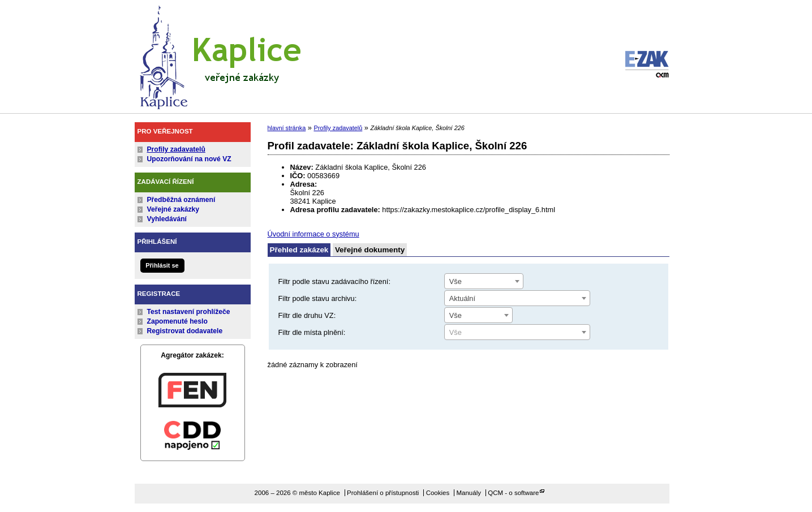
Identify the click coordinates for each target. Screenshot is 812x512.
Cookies (438, 493)
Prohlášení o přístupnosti (383, 493)
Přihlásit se (162, 265)
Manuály (469, 493)
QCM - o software (513, 493)
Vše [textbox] (456, 281)
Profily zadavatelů (176, 149)
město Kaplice (220, 55)
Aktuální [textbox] (462, 298)
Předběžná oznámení (181, 200)
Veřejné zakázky (173, 209)
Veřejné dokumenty (370, 250)
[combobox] (484, 281)
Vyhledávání (167, 219)
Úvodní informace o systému (313, 234)
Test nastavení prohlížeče (189, 312)
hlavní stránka (287, 128)
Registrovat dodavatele (185, 331)
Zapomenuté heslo (177, 321)
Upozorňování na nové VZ (189, 159)
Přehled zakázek (299, 250)
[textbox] (517, 333)
